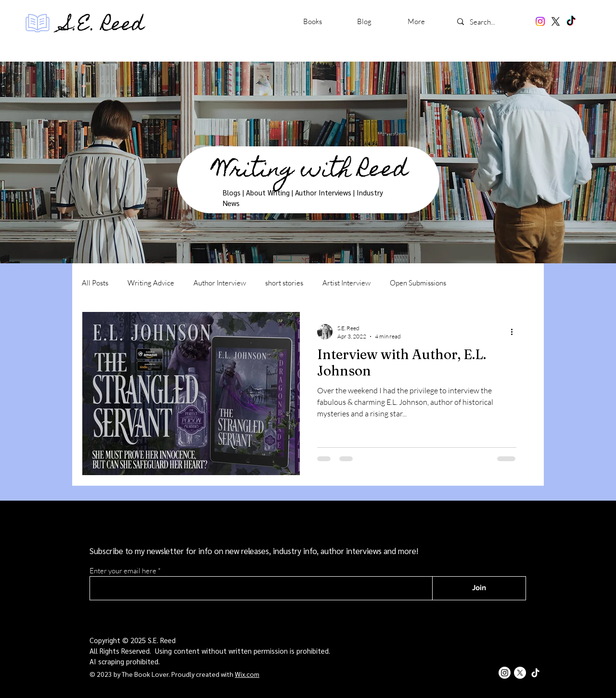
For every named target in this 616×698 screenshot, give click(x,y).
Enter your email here (123, 571)
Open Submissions (418, 283)
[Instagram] (540, 21)
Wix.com (247, 674)
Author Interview (220, 283)
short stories (284, 283)
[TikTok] (571, 21)
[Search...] (492, 22)
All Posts (95, 283)
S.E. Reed (103, 26)
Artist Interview (346, 283)
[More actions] (515, 332)
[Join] (479, 588)
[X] (556, 21)
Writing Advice (151, 283)
